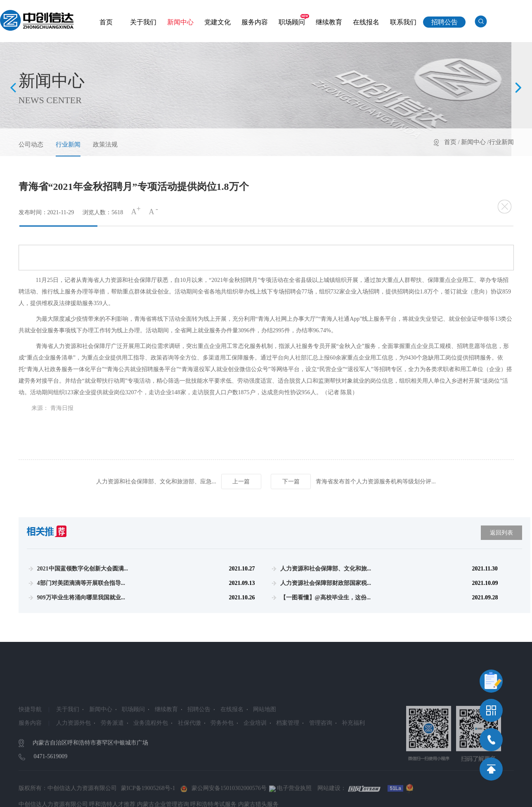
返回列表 (501, 533)
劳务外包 (222, 752)
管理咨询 (321, 752)
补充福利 (353, 752)
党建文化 (218, 22)
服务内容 (255, 22)
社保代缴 (189, 752)
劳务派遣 (112, 752)
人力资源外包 (73, 752)
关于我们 (143, 22)
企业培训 (255, 752)
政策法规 (105, 144)
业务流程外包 (151, 752)
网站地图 (265, 739)
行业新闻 (68, 144)
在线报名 (366, 22)
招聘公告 (445, 22)
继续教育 (329, 22)
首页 (106, 22)
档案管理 (288, 752)
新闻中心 (180, 22)
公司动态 (31, 144)
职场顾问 (292, 22)
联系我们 (403, 22)
